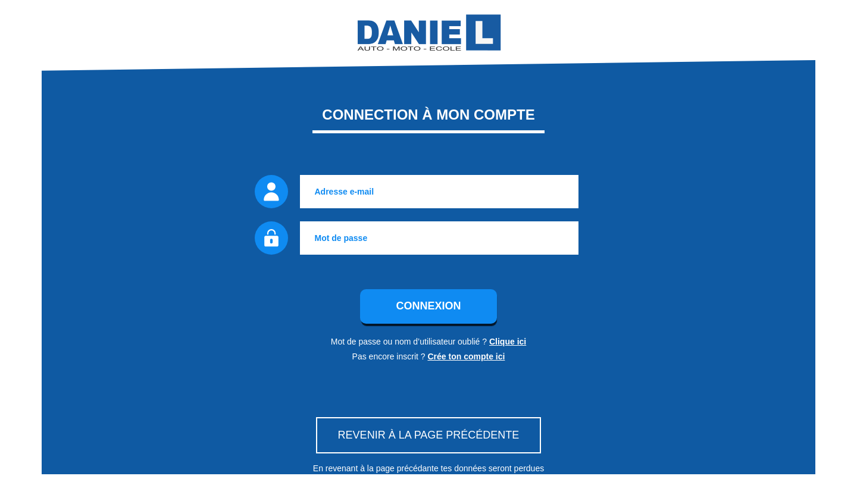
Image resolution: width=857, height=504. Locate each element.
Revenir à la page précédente (429, 435)
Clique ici (508, 342)
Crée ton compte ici (466, 356)
